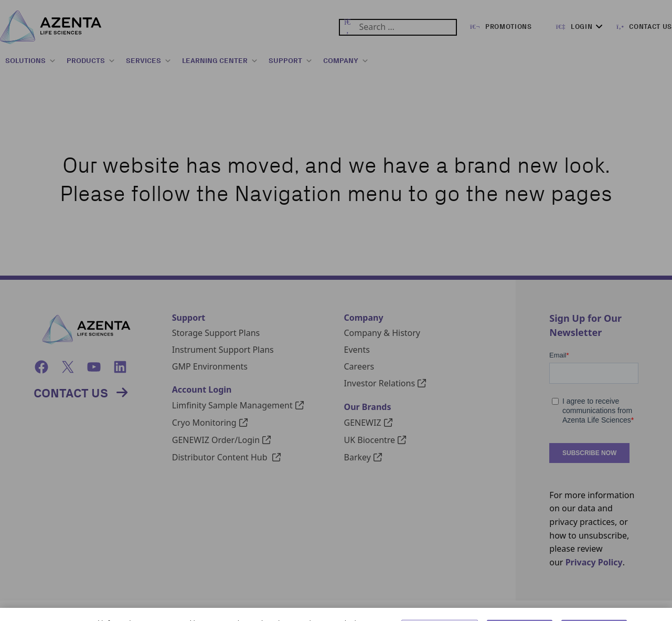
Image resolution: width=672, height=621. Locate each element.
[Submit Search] (347, 28)
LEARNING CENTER (220, 61)
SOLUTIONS (31, 61)
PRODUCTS (91, 61)
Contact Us (71, 393)
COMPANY (346, 61)
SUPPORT (291, 61)
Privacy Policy (594, 562)
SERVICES (149, 61)
